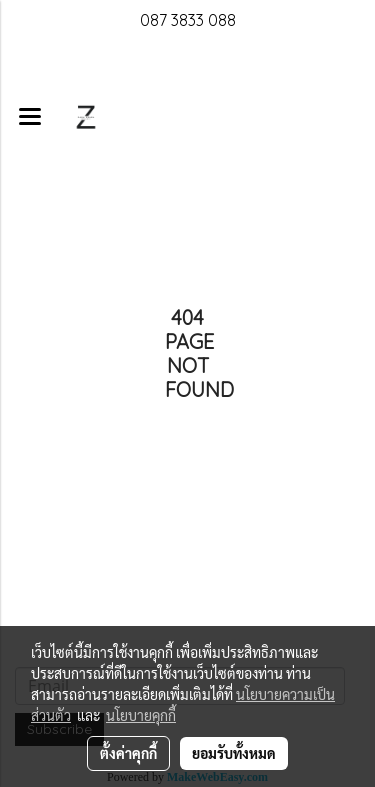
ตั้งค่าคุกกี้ (128, 753)
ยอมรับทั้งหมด (234, 753)
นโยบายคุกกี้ (141, 715)
